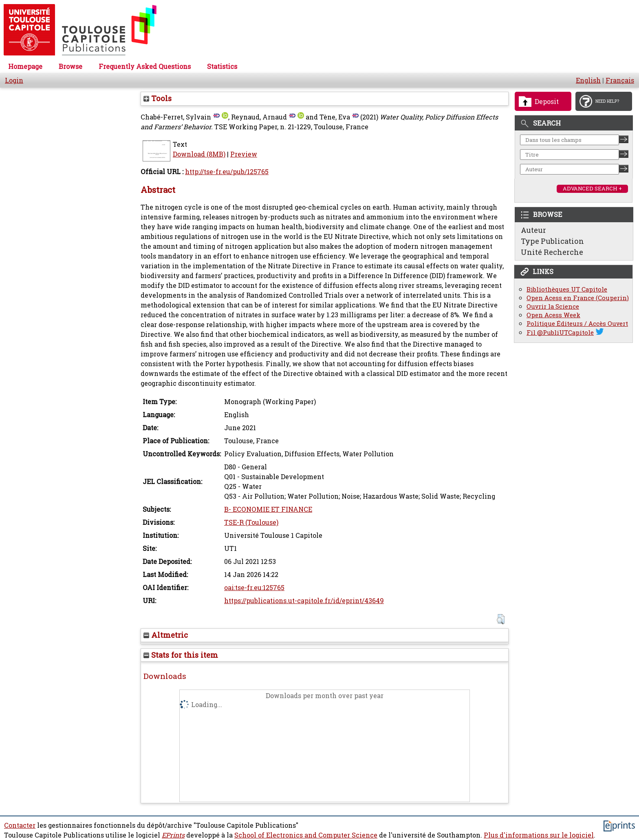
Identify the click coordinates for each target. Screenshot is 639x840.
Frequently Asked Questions (145, 66)
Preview (244, 154)
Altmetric (166, 635)
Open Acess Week (553, 315)
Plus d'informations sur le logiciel (539, 835)
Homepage (25, 66)
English (588, 80)
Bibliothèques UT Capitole (567, 289)
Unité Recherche (552, 252)
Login (14, 80)
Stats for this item (181, 655)
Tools (158, 98)
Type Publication (552, 241)
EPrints (173, 835)
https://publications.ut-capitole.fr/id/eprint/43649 (304, 601)
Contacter (20, 825)
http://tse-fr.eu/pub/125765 (227, 172)
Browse (71, 66)
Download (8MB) (199, 154)
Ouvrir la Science (553, 306)
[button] (501, 619)
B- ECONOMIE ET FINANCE (268, 509)
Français (620, 80)
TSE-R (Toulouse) (251, 522)
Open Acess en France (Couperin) (578, 298)
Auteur (533, 230)
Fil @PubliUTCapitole (560, 333)
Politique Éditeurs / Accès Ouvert (577, 324)
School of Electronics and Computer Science (306, 835)
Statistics (222, 66)
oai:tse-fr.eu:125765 (254, 588)
